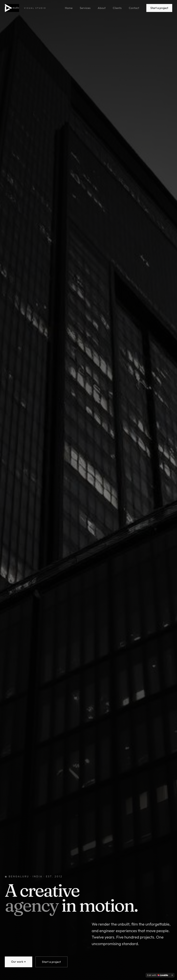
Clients (117, 8)
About (102, 8)
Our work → (19, 962)
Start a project (159, 8)
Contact (134, 8)
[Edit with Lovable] (158, 975)
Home (69, 8)
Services (85, 8)
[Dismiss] (172, 975)
